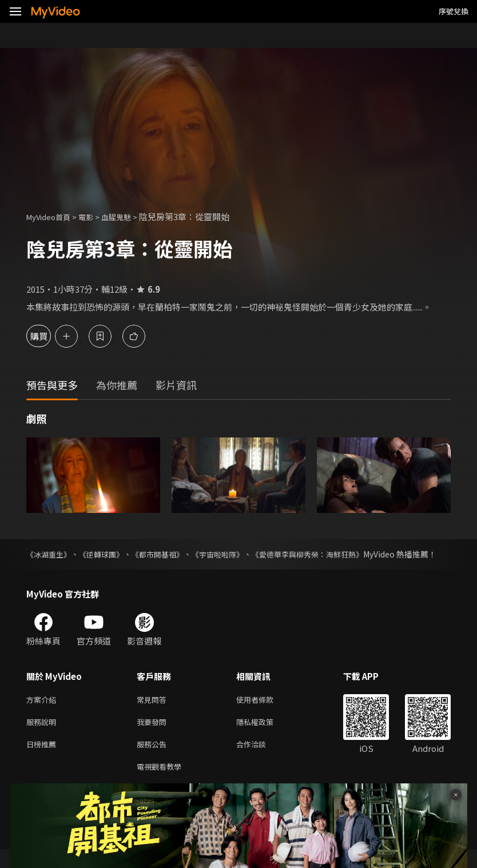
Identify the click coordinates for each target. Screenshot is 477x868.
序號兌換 (454, 11)
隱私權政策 (265, 736)
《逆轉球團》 (108, 554)
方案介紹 (43, 712)
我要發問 (154, 736)
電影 (95, 216)
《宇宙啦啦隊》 (234, 554)
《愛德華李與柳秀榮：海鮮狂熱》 (332, 554)
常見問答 (154, 712)
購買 (49, 336)
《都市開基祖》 (169, 554)
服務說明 (43, 736)
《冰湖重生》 (50, 554)
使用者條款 (265, 712)
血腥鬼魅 (129, 216)
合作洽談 (260, 760)
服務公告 (154, 760)
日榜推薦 (43, 760)
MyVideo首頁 (52, 216)
